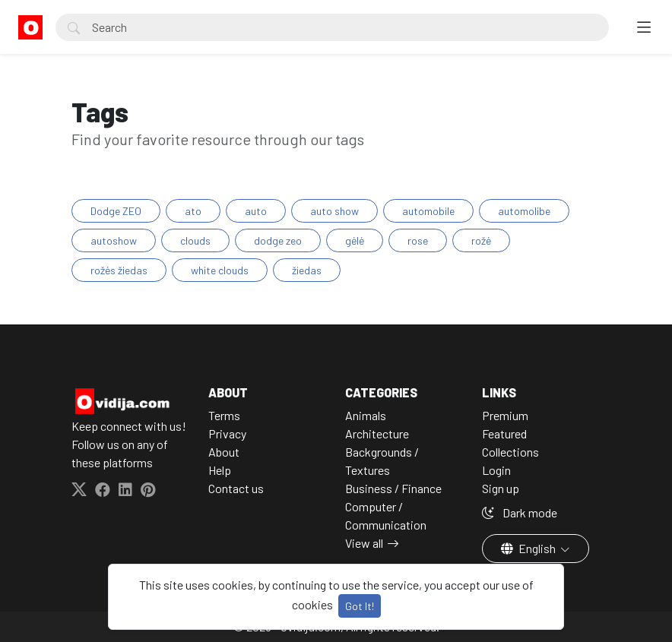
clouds (195, 240)
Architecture (377, 433)
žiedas (307, 270)
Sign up (501, 488)
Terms (224, 415)
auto (256, 211)
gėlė (355, 240)
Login (496, 470)
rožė (481, 240)
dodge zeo (278, 240)
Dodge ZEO (116, 211)
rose (418, 240)
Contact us (236, 488)
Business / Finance (393, 488)
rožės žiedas (119, 270)
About (224, 452)
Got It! (360, 606)
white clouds (220, 270)
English (529, 548)
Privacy (227, 433)
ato (193, 211)
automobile (428, 211)
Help (220, 470)
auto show (334, 211)
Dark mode (520, 512)
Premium (505, 415)
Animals (366, 415)
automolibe (524, 211)
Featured (504, 433)
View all (364, 543)
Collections (510, 452)
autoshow (114, 240)
